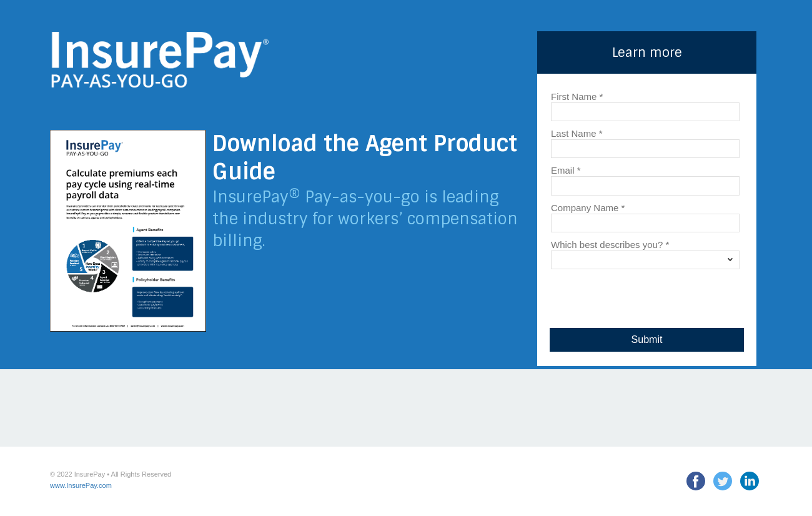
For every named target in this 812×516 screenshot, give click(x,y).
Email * (566, 170)
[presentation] (645, 295)
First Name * (577, 96)
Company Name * (588, 207)
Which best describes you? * (610, 244)
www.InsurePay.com (81, 485)
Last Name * (577, 133)
